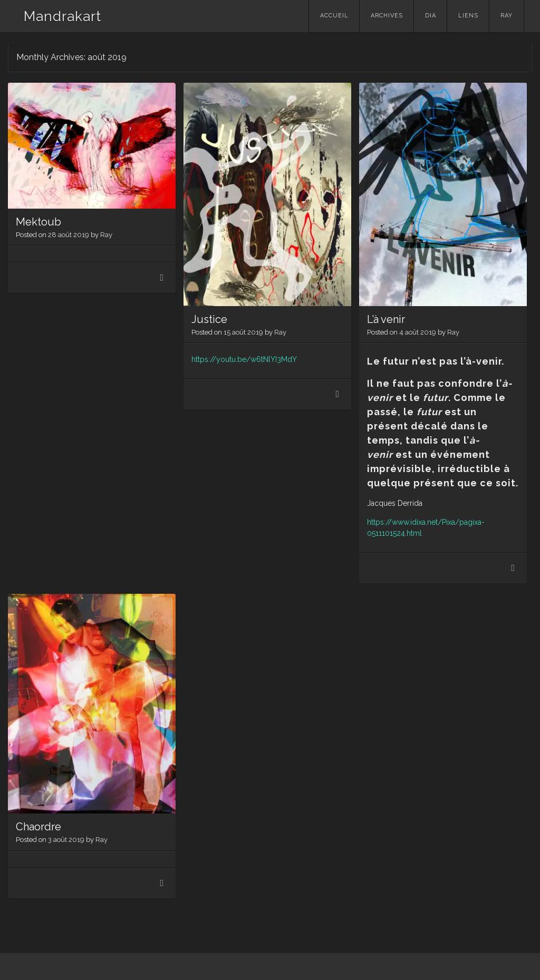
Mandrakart (62, 16)
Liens (468, 16)
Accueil (334, 16)
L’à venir (386, 319)
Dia (431, 16)
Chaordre (38, 827)
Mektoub (38, 222)
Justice (209, 319)
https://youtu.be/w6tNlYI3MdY (244, 359)
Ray (507, 16)
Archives (387, 16)
